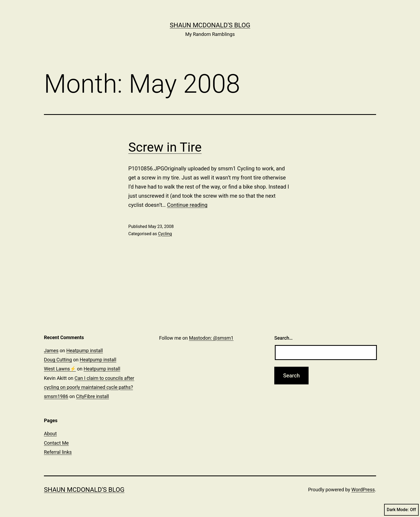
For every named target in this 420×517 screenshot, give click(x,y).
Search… (284, 338)
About (50, 434)
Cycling (165, 234)
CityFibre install (93, 396)
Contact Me (56, 443)
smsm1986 (56, 396)
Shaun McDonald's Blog (210, 25)
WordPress (363, 490)
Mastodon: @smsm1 (211, 338)
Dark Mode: (401, 510)
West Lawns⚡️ (60, 369)
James (51, 351)
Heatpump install (85, 351)
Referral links (58, 452)
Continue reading (187, 205)
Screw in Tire (165, 147)
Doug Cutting (58, 360)
